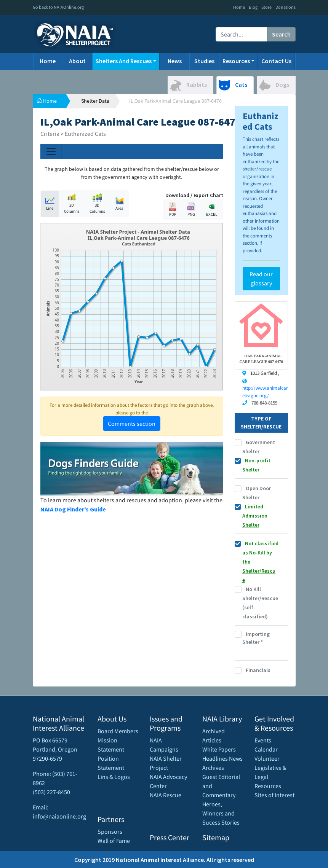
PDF (173, 209)
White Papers (219, 749)
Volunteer (267, 758)
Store (266, 7)
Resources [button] (236, 61)
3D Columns (97, 204)
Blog (253, 7)
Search (281, 34)
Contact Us (276, 61)
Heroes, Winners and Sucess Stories (221, 813)
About (77, 61)
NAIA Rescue (166, 795)
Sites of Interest (274, 795)
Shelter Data (95, 101)
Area (119, 203)
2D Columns (72, 204)
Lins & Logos (114, 777)
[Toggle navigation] (51, 151)
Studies (204, 61)
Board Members (118, 731)
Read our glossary (261, 279)
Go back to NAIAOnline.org (58, 7)
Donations (286, 7)
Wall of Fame (114, 841)
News (175, 61)
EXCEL (212, 209)
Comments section (132, 424)
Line (50, 203)
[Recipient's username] (242, 34)
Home (239, 7)
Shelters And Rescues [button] (124, 61)
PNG (191, 209)
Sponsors (110, 831)
